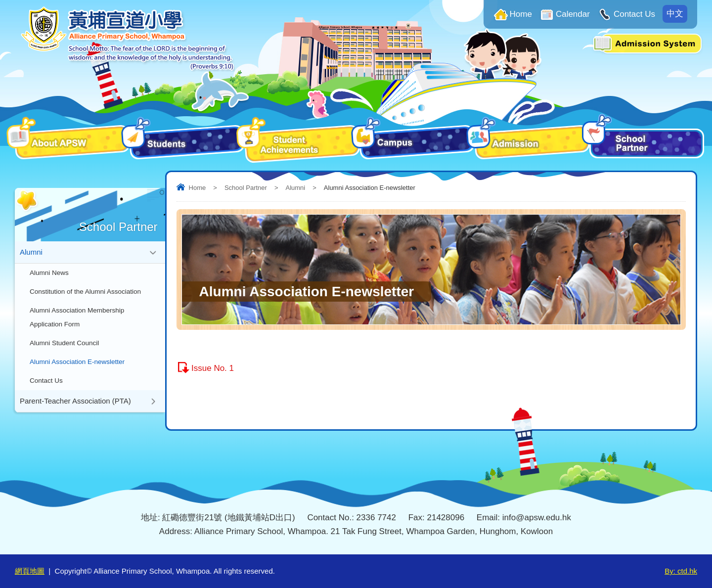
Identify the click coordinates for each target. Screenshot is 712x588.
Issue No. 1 (213, 368)
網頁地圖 (30, 571)
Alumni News (49, 273)
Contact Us (634, 14)
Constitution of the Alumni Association (85, 292)
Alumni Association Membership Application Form (77, 317)
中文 (675, 14)
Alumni (295, 188)
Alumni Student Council (64, 343)
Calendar (573, 14)
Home (521, 14)
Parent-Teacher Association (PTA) (75, 401)
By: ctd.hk (681, 571)
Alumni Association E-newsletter (77, 362)
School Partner (246, 188)
